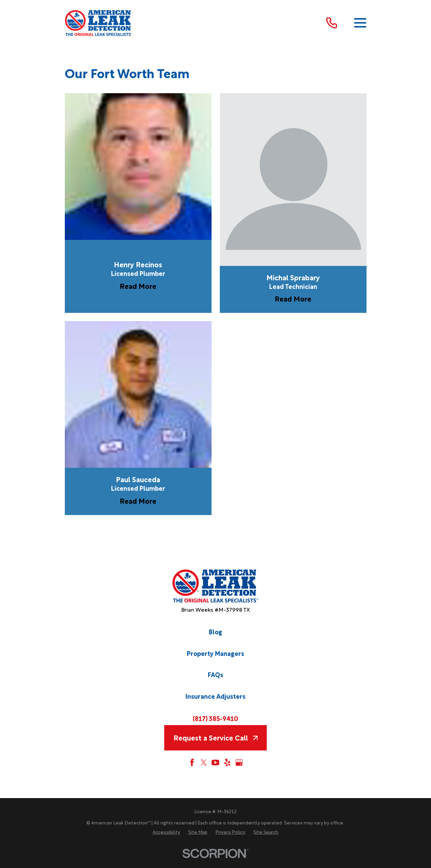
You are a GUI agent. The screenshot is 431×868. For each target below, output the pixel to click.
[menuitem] (166, 832)
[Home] (99, 23)
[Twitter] (204, 762)
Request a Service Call (215, 737)
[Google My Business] (239, 762)
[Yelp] (227, 762)
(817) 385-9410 (215, 718)
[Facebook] (192, 762)
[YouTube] (215, 762)
